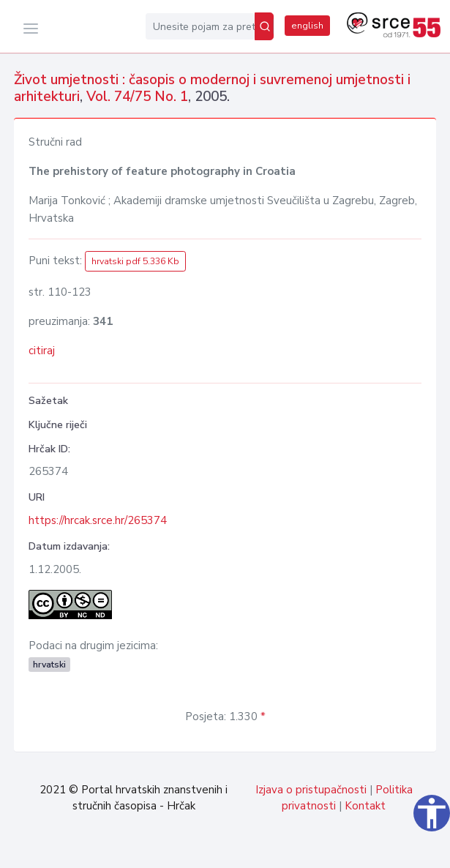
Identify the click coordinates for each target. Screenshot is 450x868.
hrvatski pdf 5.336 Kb (135, 261)
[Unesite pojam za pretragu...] (200, 26)
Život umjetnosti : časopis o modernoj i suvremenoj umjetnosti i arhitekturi (212, 88)
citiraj (42, 351)
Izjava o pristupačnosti (311, 790)
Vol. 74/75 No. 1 (137, 97)
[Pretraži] (264, 26)
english (307, 26)
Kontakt (365, 806)
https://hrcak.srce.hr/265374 (98, 520)
